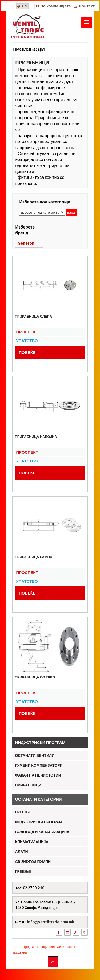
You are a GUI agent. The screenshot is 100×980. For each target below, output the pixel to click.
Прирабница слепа (33, 316)
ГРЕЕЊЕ (23, 812)
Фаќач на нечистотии (38, 775)
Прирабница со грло (35, 677)
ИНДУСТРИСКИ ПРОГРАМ (38, 822)
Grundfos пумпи (33, 861)
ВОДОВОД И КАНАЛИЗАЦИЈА (42, 832)
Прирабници (28, 785)
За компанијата (56, 6)
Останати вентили (35, 755)
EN (25, 6)
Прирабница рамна (33, 557)
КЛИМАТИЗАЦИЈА (32, 842)
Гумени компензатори (39, 765)
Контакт (87, 6)
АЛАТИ (21, 852)
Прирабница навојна (36, 437)
